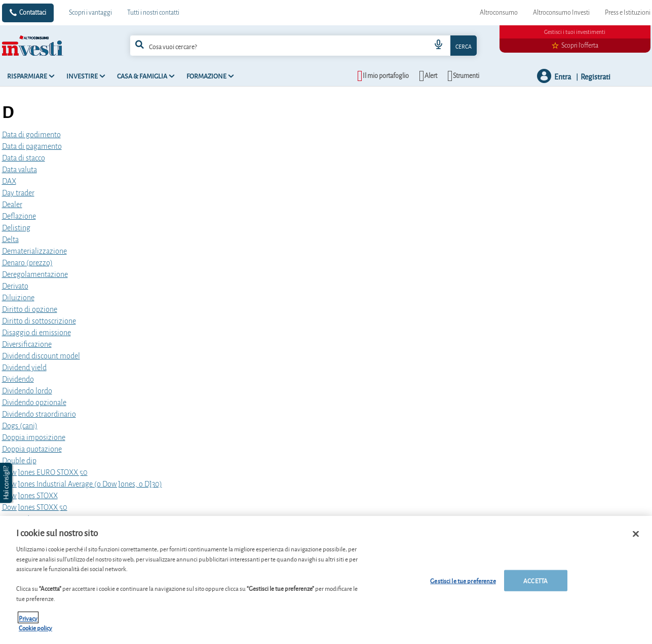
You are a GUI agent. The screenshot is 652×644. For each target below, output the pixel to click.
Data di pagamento (32, 146)
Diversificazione (27, 344)
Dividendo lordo (27, 391)
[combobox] (303, 46)
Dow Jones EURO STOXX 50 (45, 472)
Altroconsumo (499, 13)
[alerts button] (428, 76)
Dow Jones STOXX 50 (35, 507)
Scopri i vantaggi (90, 13)
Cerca (464, 46)
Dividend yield (24, 368)
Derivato (15, 286)
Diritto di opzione (30, 309)
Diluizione (18, 298)
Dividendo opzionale (34, 402)
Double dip (19, 461)
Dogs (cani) (20, 426)
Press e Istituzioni (628, 13)
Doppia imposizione (34, 437)
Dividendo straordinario (39, 414)
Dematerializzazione (34, 251)
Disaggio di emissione (36, 333)
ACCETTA (535, 584)
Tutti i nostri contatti (153, 13)
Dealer (12, 205)
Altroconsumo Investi (561, 13)
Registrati (596, 76)
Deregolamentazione (35, 274)
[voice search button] (438, 46)
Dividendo (18, 379)
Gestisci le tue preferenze (463, 584)
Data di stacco (24, 158)
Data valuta (20, 170)
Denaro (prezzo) (27, 263)
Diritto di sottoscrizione (39, 321)
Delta (10, 239)
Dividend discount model (41, 356)
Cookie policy (35, 631)
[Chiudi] (636, 537)
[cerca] (266, 46)
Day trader (18, 193)
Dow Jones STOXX (30, 496)
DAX (9, 181)
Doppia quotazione (32, 449)
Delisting (16, 228)
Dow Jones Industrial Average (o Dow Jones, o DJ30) (82, 484)
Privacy (28, 621)
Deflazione (19, 216)
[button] (7, 483)
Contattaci (33, 13)
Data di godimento (31, 135)
